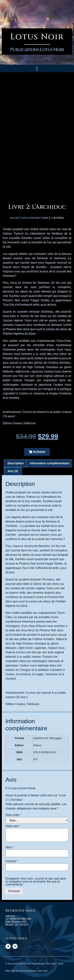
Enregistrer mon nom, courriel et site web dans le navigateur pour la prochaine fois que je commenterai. (36, 882)
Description (16, 463)
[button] (37, 69)
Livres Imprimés (30, 218)
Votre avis (13, 826)
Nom (10, 847)
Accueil (14, 218)
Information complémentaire (50, 463)
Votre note (13, 815)
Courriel (12, 861)
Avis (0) (13, 471)
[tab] (16, 463)
